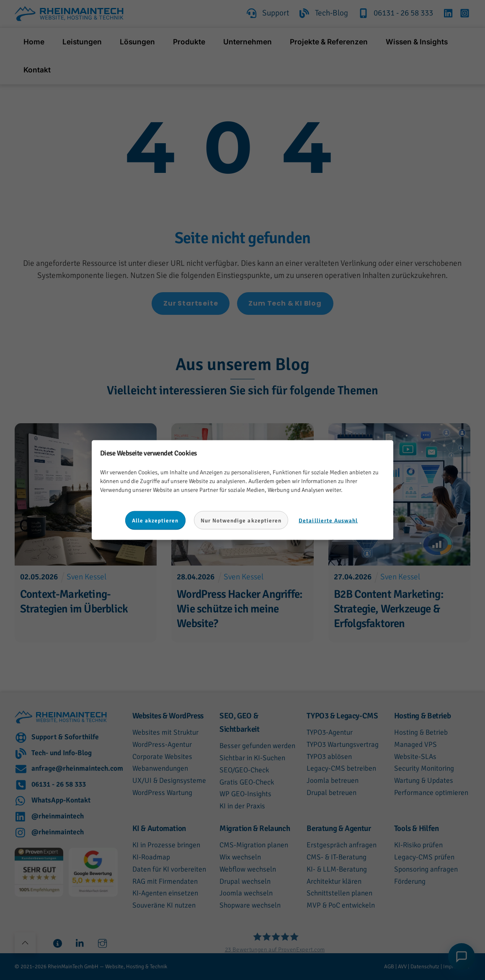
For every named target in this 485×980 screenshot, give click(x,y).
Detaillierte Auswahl (328, 520)
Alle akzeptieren (155, 520)
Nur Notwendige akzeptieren (241, 520)
